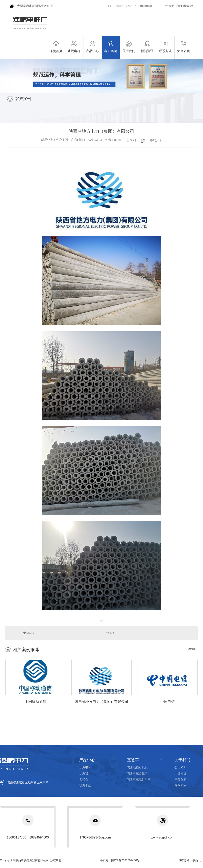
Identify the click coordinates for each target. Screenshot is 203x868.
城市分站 (184, 860)
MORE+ (193, 649)
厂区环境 (180, 773)
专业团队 (180, 785)
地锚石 (84, 779)
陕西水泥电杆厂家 (139, 779)
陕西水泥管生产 (137, 773)
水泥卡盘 (85, 785)
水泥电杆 (85, 767)
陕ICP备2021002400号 (125, 860)
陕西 (195, 860)
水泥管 (84, 773)
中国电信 (29, 633)
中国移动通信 (35, 702)
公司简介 (180, 767)
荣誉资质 (180, 779)
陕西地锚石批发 (137, 767)
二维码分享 (155, 140)
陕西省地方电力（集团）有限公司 (101, 702)
